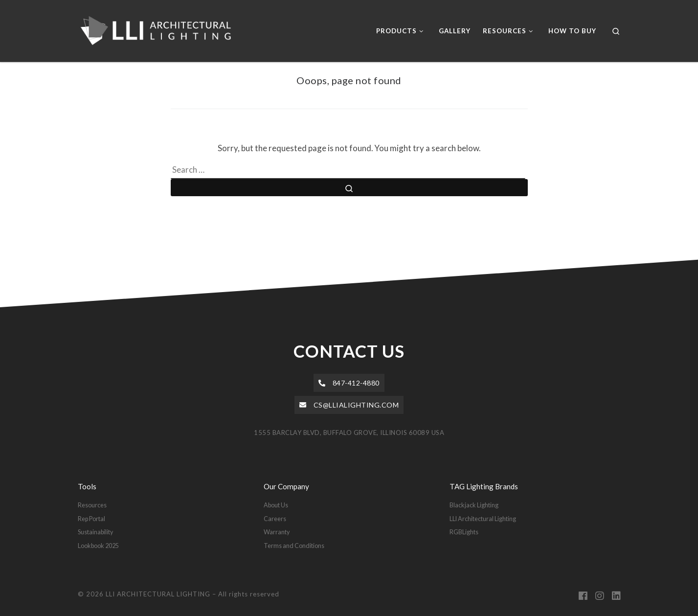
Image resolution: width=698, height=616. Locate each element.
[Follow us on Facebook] (583, 596)
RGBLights (464, 532)
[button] (349, 383)
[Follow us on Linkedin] (616, 596)
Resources (92, 505)
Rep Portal (91, 519)
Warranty (277, 532)
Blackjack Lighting (474, 505)
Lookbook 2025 (98, 546)
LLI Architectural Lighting (483, 519)
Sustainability (95, 532)
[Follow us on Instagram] (600, 596)
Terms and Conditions (294, 546)
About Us (276, 505)
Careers (275, 519)
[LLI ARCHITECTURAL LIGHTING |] (162, 29)
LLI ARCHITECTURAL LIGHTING (158, 594)
